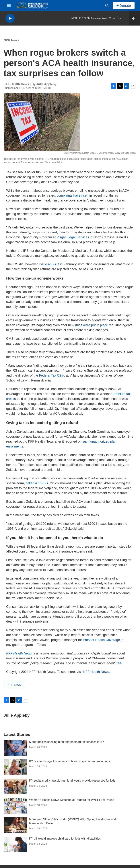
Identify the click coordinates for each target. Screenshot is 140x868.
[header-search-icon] (107, 5)
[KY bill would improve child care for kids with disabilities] (15, 844)
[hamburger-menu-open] (9, 5)
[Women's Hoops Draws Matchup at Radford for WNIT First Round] (15, 806)
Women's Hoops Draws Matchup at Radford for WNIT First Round (72, 800)
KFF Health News (96, 672)
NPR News (11, 40)
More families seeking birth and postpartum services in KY (67, 742)
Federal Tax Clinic (52, 375)
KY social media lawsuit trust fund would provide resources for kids (72, 781)
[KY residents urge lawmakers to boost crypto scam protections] (15, 767)
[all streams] (135, 18)
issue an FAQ (49, 264)
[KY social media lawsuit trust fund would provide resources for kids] (15, 786)
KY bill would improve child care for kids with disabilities (65, 839)
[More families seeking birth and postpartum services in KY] (15, 748)
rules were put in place (92, 325)
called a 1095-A (37, 483)
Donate (125, 6)
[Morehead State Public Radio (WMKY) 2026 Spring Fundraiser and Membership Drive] (15, 825)
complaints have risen (73, 195)
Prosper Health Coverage (101, 640)
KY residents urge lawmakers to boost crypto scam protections (70, 761)
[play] (10, 18)
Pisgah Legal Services (73, 237)
